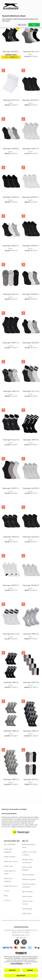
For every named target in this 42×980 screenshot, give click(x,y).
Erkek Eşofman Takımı (10, 872)
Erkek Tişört (9, 866)
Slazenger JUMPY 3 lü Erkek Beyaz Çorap (31, 149)
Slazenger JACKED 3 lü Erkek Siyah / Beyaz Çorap (11, 149)
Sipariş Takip (27, 896)
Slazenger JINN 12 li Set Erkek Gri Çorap (11, 780)
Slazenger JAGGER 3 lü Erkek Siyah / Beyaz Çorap (31, 343)
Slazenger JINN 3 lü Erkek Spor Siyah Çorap (31, 440)
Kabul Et (12, 970)
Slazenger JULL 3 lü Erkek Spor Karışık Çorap (31, 52)
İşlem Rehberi (28, 892)
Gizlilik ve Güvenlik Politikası (29, 853)
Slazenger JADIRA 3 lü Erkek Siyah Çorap (31, 100)
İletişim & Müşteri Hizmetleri (29, 885)
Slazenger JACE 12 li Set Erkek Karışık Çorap (31, 683)
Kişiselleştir (21, 976)
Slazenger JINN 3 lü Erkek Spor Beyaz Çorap (31, 634)
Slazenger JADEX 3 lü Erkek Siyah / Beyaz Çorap (11, 246)
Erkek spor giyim (7, 817)
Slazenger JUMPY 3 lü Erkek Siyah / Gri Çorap (11, 488)
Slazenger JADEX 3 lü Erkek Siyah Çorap (31, 246)
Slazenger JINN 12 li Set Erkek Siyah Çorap (31, 731)
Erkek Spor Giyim (11, 861)
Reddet (30, 970)
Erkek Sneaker (10, 857)
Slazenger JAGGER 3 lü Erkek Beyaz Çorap (31, 488)
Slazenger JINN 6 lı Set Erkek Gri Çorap (11, 731)
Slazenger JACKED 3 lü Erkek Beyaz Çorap (31, 585)
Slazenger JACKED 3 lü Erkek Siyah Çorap (11, 197)
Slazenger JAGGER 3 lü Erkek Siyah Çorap (31, 537)
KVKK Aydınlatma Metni (29, 846)
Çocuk (6, 891)
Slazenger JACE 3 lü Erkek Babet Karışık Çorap (11, 294)
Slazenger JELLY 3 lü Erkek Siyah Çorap (11, 440)
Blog (6, 895)
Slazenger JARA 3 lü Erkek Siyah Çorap (11, 537)
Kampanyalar (27, 909)
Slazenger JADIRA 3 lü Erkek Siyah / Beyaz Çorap (31, 294)
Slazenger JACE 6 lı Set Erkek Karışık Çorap (31, 780)
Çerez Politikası (28, 875)
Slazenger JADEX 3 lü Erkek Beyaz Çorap (11, 585)
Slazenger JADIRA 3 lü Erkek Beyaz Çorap (31, 197)
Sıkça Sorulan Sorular (28, 903)
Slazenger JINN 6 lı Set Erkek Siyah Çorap (11, 683)
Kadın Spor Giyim (11, 886)
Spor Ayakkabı (10, 844)
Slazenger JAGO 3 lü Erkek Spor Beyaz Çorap (11, 100)
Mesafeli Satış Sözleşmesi (27, 861)
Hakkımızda (27, 913)
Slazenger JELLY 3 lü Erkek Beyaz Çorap (11, 634)
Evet (34, 25)
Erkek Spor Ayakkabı (8, 851)
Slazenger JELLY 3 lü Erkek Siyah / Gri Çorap (31, 391)
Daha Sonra (22, 25)
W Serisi (7, 900)
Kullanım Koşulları (29, 879)
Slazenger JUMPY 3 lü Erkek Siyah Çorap (11, 343)
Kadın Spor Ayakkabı (8, 880)
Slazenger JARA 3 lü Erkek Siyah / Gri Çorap (11, 391)
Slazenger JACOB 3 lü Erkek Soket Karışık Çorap (11, 52)
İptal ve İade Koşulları (27, 868)
